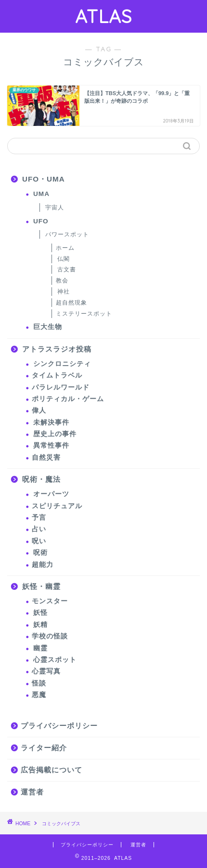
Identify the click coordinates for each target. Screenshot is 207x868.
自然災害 (46, 458)
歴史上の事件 (55, 434)
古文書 (67, 269)
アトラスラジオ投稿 (57, 349)
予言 (39, 518)
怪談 (39, 683)
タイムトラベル (57, 375)
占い (39, 529)
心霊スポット (55, 660)
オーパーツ (51, 494)
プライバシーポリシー (59, 726)
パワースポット (67, 234)
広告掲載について (52, 770)
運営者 (32, 792)
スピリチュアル (57, 506)
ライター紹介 (44, 748)
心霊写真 (46, 671)
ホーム (65, 248)
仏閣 (64, 259)
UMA (41, 194)
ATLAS (103, 16)
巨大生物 (48, 327)
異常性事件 (51, 446)
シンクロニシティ (62, 364)
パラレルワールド (61, 387)
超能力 (43, 565)
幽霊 (40, 648)
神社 (64, 292)
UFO (41, 221)
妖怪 (40, 613)
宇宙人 (55, 208)
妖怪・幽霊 (41, 586)
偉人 (39, 410)
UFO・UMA (44, 179)
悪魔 (39, 695)
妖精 (40, 625)
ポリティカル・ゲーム (68, 399)
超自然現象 (71, 303)
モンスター (50, 601)
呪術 (40, 553)
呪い (39, 541)
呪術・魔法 (41, 479)
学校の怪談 (50, 636)
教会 (62, 281)
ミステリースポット (84, 314)
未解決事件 (51, 422)
